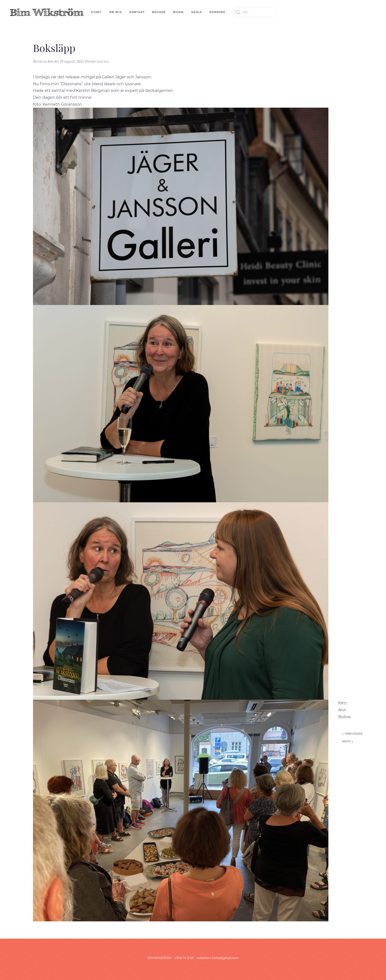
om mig (116, 12)
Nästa (348, 741)
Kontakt (137, 12)
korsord (217, 12)
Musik (178, 12)
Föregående (352, 734)
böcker (159, 12)
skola (197, 12)
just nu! (103, 61)
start (96, 12)
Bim (50, 61)
